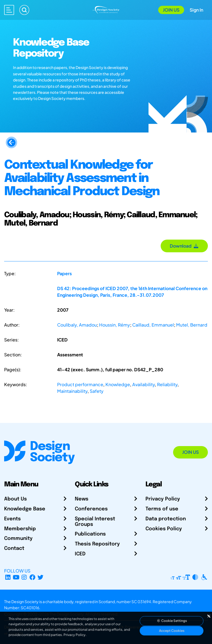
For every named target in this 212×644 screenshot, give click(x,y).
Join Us (171, 10)
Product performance (80, 384)
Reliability (167, 384)
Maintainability (72, 391)
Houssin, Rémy (115, 325)
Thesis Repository (97, 544)
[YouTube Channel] (16, 577)
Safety (97, 391)
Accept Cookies (172, 631)
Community (18, 539)
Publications (90, 534)
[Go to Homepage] (106, 9)
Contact (14, 548)
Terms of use (162, 509)
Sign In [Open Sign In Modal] (196, 10)
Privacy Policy (163, 499)
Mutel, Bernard (192, 325)
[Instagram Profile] (24, 577)
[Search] (24, 10)
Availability (144, 384)
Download (184, 246)
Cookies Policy (164, 529)
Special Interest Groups (95, 522)
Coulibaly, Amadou (77, 325)
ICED (80, 554)
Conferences (91, 509)
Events (12, 519)
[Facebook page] (32, 577)
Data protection (166, 519)
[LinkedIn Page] (8, 577)
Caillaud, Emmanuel (153, 325)
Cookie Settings (172, 621)
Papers (64, 273)
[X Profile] (41, 577)
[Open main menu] (9, 10)
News (82, 499)
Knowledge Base (25, 509)
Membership (20, 529)
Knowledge (118, 384)
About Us (15, 499)
